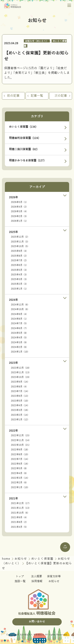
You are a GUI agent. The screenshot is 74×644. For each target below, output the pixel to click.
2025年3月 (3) (19, 279)
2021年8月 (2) (19, 522)
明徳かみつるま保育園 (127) (27, 161)
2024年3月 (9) (19, 342)
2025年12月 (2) (20, 237)
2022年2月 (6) (19, 483)
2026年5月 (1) (19, 202)
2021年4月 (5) (19, 527)
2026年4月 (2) (19, 207)
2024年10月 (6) (20, 309)
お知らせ (21, 559)
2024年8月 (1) (19, 319)
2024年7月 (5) (19, 323)
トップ (20, 576)
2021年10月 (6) (20, 513)
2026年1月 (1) (19, 221)
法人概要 (37, 576)
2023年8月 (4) (19, 387)
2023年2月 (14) (20, 415)
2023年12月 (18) (20, 368)
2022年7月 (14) (20, 459)
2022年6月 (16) (20, 464)
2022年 (13, 431)
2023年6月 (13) (20, 396)
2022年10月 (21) (20, 445)
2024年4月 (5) (19, 338)
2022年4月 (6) (19, 473)
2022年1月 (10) (20, 487)
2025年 (13, 232)
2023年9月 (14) (20, 382)
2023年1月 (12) (20, 420)
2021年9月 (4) (19, 517)
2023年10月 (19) (20, 377)
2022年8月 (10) (20, 454)
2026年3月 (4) (19, 211)
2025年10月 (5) (20, 246)
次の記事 (61, 96)
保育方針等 (54, 576)
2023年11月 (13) (20, 372)
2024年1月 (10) (20, 352)
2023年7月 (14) (20, 391)
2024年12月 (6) (20, 305)
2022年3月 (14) (20, 478)
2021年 (13, 499)
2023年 (13, 363)
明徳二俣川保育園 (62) (23, 149)
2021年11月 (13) (20, 508)
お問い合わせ (37, 622)
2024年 (13, 300)
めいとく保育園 (43, 559)
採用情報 (37, 581)
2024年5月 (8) (19, 333)
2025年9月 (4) (19, 251)
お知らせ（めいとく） (37, 41)
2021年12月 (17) (20, 503)
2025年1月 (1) (19, 289)
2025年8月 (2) (19, 256)
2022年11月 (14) (20, 440)
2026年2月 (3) (19, 216)
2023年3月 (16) (20, 410)
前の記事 (13, 96)
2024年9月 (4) (19, 314)
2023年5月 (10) (20, 401)
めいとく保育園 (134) (23, 127)
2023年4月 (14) (20, 405)
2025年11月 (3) (20, 242)
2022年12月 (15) (20, 435)
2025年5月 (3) (19, 270)
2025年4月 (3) (19, 275)
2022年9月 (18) (20, 450)
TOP (65, 547)
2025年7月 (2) (19, 260)
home (7, 559)
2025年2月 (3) (19, 284)
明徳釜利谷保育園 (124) (24, 138)
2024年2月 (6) (19, 347)
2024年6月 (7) (19, 328)
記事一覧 (37, 96)
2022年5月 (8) (19, 468)
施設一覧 (20, 581)
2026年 (13, 197)
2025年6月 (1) (19, 265)
